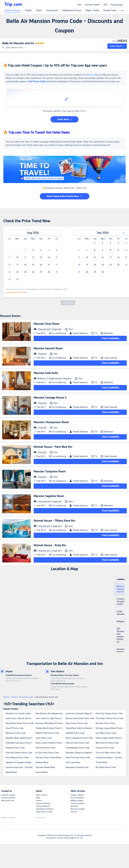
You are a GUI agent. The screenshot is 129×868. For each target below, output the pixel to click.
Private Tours (110, 10)
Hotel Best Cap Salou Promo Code (20, 743)
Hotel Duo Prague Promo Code (109, 713)
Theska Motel (102, 762)
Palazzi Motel (11, 772)
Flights (28, 10)
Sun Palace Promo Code (106, 733)
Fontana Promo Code (105, 748)
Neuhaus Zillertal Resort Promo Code (50, 723)
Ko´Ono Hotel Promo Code (47, 753)
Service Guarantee (8, 798)
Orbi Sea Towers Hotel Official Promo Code (50, 758)
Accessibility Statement (45, 809)
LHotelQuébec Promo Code (78, 748)
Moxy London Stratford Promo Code (50, 743)
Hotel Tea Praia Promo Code (78, 758)
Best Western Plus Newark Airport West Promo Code (50, 713)
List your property (77, 803)
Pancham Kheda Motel (45, 767)
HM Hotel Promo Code (46, 748)
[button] (117, 46)
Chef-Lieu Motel (73, 762)
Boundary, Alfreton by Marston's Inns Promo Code (80, 753)
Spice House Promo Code (77, 723)
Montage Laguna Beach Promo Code (110, 728)
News (38, 798)
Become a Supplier (78, 809)
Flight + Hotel (92, 10)
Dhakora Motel (42, 762)
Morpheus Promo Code (16, 733)
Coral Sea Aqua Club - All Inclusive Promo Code (20, 767)
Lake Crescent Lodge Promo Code (50, 718)
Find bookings (117, 5)
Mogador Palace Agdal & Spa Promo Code (20, 738)
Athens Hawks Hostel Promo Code (110, 738)
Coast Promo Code (44, 738)
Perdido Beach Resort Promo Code (50, 728)
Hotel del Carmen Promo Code (19, 753)
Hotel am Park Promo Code (77, 743)
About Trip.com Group (44, 812)
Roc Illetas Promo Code (106, 767)
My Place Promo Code (105, 723)
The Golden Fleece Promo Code (110, 718)
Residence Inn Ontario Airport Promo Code (20, 713)
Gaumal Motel (42, 772)
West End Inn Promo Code (107, 743)
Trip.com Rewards (77, 798)
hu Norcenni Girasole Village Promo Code (80, 713)
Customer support (92, 5)
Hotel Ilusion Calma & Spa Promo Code (20, 718)
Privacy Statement (43, 806)
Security (74, 812)
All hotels (74, 806)
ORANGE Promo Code (75, 733)
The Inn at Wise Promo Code (108, 753)
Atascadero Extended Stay (77, 767)
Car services (52, 10)
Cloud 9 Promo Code (15, 728)
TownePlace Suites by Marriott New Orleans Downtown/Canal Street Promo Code (80, 728)
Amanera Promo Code (15, 748)
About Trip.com (42, 795)
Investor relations (77, 795)
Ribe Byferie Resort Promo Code (20, 723)
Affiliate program (77, 801)
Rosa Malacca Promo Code (17, 758)
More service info (8, 801)
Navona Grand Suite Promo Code (80, 718)
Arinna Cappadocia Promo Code (79, 738)
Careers (39, 801)
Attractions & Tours (72, 10)
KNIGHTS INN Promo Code (47, 733)
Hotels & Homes (12, 10)
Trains (39, 10)
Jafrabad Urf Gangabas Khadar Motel (20, 762)
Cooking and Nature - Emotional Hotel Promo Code (110, 758)
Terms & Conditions (43, 803)
